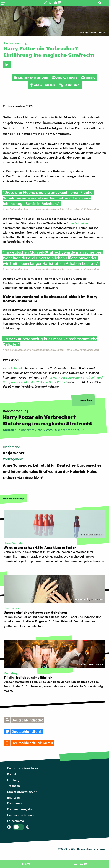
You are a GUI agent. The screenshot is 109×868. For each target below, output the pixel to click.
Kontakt (12, 774)
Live (28, 864)
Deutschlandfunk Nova (23, 768)
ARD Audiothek (64, 78)
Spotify (88, 78)
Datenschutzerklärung (22, 791)
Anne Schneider (77, 223)
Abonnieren (69, 85)
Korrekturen (15, 803)
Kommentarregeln (19, 809)
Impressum (15, 797)
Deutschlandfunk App (31, 78)
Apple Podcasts (42, 85)
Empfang (13, 780)
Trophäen (14, 786)
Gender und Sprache (21, 815)
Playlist (82, 864)
